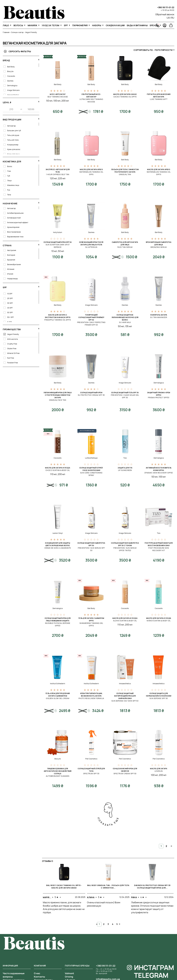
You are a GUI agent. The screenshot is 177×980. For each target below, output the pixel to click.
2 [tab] (104, 924)
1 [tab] (99, 924)
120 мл (53, 178)
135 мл (128, 326)
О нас (37, 973)
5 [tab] (117, 924)
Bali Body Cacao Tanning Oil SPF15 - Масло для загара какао (64, 887)
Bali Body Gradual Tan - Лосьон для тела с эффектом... (108, 887)
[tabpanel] (64, 891)
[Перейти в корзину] (171, 25)
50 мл (49, 101)
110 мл (53, 474)
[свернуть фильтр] (39, 59)
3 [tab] (108, 924)
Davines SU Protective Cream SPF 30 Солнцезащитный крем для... (152, 887)
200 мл (65, 101)
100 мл (57, 101)
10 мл (54, 251)
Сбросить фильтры (17, 51)
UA (168, 18)
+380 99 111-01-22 (166, 7)
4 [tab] (113, 924)
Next (120, 924)
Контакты (39, 977)
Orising (69, 977)
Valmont (69, 973)
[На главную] (34, 18)
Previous (96, 924)
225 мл (62, 178)
